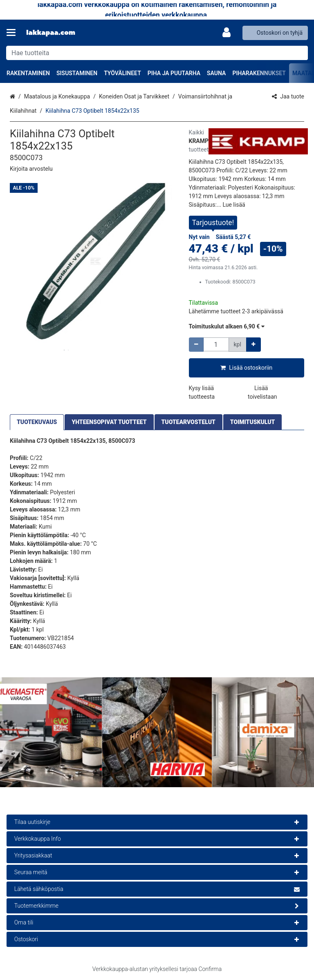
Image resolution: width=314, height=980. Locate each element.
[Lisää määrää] (253, 345)
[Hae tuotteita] (157, 53)
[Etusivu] (51, 33)
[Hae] (300, 53)
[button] (31, 169)
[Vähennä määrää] (196, 345)
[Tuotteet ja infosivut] (13, 33)
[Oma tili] (229, 33)
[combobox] (157, 53)
